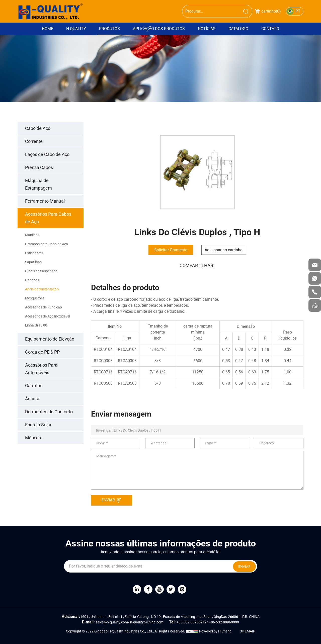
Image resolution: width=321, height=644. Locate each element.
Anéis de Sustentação (42, 289)
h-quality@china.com (147, 622)
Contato (270, 29)
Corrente (34, 141)
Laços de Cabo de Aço (47, 154)
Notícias (207, 29)
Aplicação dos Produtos (159, 29)
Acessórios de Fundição (44, 307)
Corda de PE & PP (42, 352)
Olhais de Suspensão (41, 271)
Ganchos (32, 280)
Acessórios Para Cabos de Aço (48, 218)
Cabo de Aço (38, 128)
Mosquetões (35, 298)
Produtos (109, 29)
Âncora (32, 399)
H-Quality (76, 29)
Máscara (34, 438)
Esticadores (34, 253)
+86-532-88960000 (224, 622)
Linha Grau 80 (36, 325)
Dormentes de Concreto (49, 412)
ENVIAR (113, 500)
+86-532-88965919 (192, 622)
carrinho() (268, 11)
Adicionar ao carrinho (224, 250)
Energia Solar (38, 425)
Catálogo (238, 29)
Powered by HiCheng (215, 631)
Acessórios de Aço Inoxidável (48, 316)
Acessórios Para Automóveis (41, 369)
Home (48, 29)
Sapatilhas (33, 262)
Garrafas (34, 386)
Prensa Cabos (39, 167)
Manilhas (32, 235)
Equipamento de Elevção (50, 339)
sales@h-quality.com (112, 622)
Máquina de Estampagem (38, 184)
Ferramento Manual (45, 201)
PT (298, 11)
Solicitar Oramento (171, 250)
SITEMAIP (248, 631)
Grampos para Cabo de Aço (47, 244)
